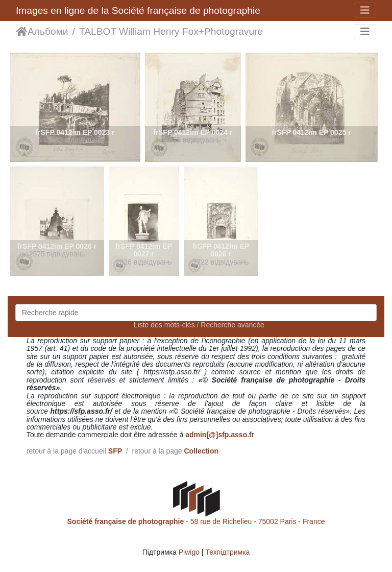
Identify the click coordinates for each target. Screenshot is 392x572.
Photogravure (234, 31)
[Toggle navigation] (365, 10)
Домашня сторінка (22, 32)
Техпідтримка (227, 552)
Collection (201, 451)
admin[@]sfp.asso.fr (220, 435)
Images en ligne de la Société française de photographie (138, 10)
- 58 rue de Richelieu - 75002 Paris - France (196, 521)
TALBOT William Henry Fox (139, 31)
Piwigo (189, 552)
